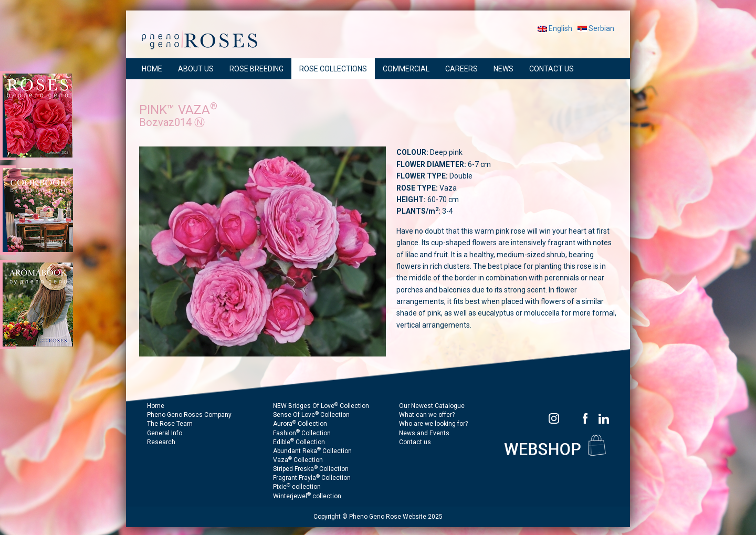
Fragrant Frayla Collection (312, 478)
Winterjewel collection (307, 496)
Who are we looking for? (433, 424)
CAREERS (461, 69)
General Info (165, 433)
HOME (152, 69)
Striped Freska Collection (311, 469)
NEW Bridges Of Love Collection (321, 406)
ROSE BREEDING (256, 69)
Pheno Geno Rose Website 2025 (396, 517)
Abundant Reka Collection (312, 451)
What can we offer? (427, 415)
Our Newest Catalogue (432, 406)
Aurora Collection (300, 424)
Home (156, 406)
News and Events (424, 433)
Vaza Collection (298, 460)
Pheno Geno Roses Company (189, 415)
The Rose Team (170, 424)
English (555, 28)
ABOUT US (196, 69)
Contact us (415, 442)
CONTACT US (552, 69)
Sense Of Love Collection (311, 415)
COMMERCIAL (406, 69)
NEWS (503, 69)
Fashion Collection (302, 433)
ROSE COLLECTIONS (333, 69)
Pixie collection (297, 487)
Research (161, 442)
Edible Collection (299, 442)
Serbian (596, 28)
